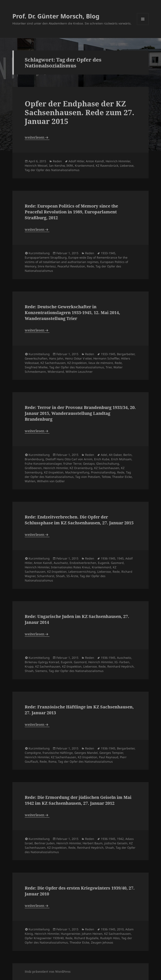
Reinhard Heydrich (121, 666)
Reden (57, 161)
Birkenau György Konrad (42, 662)
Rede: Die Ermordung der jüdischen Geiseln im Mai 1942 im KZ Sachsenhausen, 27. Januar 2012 (78, 800)
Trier (109, 367)
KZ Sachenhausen (53, 363)
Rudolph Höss (110, 938)
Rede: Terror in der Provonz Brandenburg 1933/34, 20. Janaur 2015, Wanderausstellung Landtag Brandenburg (80, 413)
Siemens (41, 671)
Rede (90, 266)
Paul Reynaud (109, 757)
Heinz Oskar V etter (78, 358)
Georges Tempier (111, 753)
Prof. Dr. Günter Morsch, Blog (56, 16)
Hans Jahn (56, 358)
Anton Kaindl (95, 161)
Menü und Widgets (143, 25)
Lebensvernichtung (82, 572)
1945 (120, 558)
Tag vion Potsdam (88, 477)
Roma (52, 761)
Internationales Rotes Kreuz (71, 567)
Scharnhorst (46, 576)
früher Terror (72, 464)
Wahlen (30, 481)
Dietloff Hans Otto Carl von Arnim (69, 459)
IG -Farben (122, 662)
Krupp (29, 666)
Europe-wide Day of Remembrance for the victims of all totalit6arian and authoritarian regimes (76, 260)
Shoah (60, 576)
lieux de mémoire (101, 363)
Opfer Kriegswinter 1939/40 (44, 938)
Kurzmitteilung (39, 253)
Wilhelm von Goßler (51, 481)
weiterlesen (37, 137)
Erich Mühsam (121, 459)
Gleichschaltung (108, 464)
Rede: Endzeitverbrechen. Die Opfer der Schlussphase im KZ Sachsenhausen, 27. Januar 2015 (79, 520)
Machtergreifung (77, 472)
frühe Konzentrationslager (43, 464)
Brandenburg (34, 459)
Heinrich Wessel (36, 166)
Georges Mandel (86, 753)
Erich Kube (102, 459)
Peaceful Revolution (71, 266)
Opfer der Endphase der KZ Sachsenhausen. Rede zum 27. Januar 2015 (79, 112)
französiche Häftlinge (58, 753)
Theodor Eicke (122, 477)
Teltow (106, 477)
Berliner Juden (45, 843)
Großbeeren (33, 468)
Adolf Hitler (76, 161)
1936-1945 (108, 558)
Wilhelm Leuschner (79, 372)
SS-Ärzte (72, 576)
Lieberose (127, 166)
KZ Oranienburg (81, 468)
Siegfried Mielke (36, 367)
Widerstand (56, 372)
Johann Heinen (92, 934)
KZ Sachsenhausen (118, 934)
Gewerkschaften (36, 358)
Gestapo (89, 464)
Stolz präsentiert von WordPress (48, 972)
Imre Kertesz (47, 266)
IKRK (70, 166)
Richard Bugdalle (86, 938)
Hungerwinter (70, 934)
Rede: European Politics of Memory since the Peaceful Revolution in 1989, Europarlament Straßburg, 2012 (71, 212)
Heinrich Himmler (118, 161)
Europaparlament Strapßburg (46, 257)
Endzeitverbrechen (83, 563)
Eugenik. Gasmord (111, 563)
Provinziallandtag (103, 472)
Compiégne (33, 753)
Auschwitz (61, 563)
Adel (104, 455)
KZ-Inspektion (77, 363)
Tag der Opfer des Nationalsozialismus (52, 170)
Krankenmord (84, 166)
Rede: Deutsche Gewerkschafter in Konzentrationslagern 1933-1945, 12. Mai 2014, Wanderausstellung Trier (72, 313)
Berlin (127, 455)
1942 (120, 839)
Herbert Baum (93, 843)
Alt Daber (115, 455)
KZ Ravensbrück (107, 166)
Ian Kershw (57, 166)
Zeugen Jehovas (102, 942)
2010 (120, 929)
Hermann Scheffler (106, 358)
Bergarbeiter (126, 354)
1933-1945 (108, 253)
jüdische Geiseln (116, 843)
